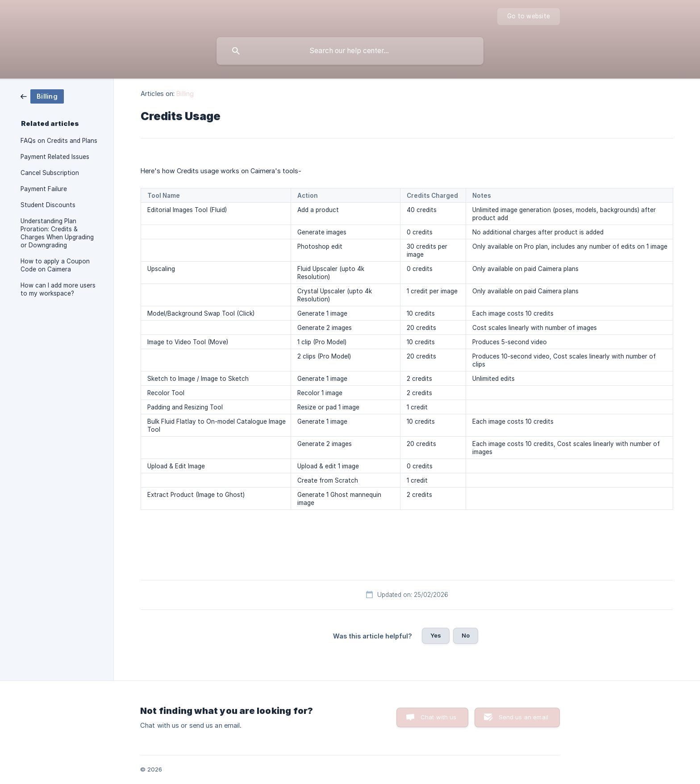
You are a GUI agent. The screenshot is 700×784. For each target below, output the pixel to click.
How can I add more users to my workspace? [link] (58, 289)
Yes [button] (436, 635)
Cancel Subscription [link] (50, 173)
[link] (42, 96)
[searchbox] (350, 51)
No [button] (466, 635)
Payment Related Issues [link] (55, 157)
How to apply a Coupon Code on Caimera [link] (55, 265)
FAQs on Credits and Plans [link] (59, 141)
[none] (529, 17)
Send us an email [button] (523, 717)
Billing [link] (185, 94)
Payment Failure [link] (44, 189)
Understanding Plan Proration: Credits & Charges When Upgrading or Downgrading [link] (57, 233)
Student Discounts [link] (48, 205)
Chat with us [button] (439, 717)
